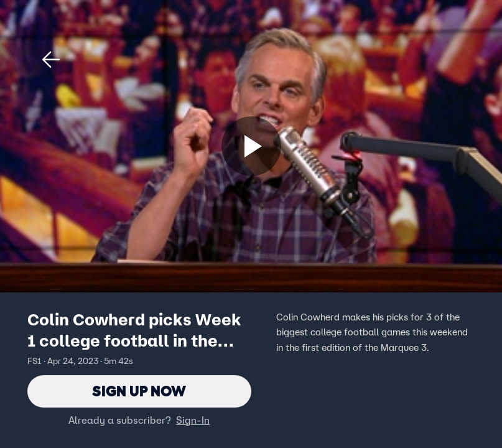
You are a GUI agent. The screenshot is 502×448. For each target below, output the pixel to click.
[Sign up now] (251, 146)
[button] (51, 60)
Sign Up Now (139, 391)
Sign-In (193, 420)
